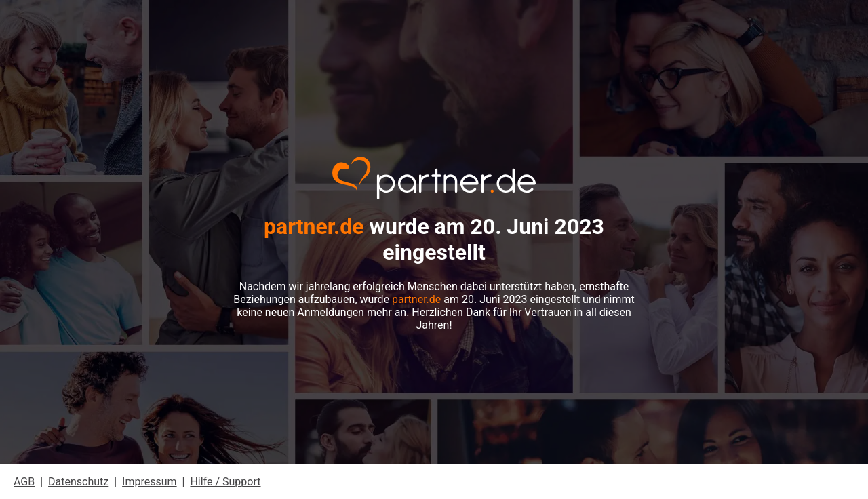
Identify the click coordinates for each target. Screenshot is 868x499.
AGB (24, 482)
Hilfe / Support (225, 482)
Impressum (150, 482)
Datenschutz (78, 482)
